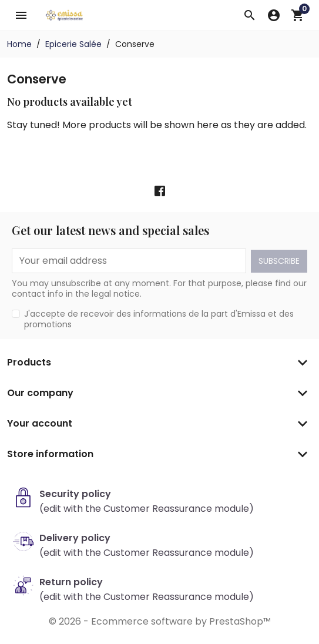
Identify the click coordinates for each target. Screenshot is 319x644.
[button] (250, 15)
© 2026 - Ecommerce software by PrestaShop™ (160, 621)
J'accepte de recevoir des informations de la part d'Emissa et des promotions (159, 319)
